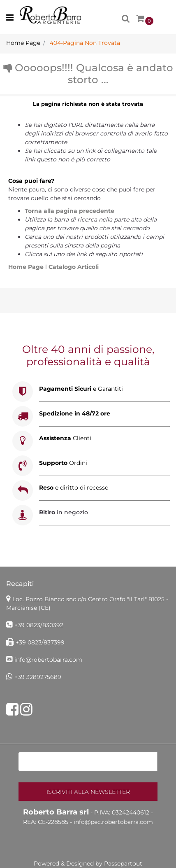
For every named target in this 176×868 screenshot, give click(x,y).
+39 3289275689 (38, 677)
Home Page (27, 267)
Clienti (65, 438)
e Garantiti (81, 389)
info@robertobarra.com (48, 660)
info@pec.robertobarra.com (113, 822)
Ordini (63, 463)
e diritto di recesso (74, 488)
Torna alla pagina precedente (69, 211)
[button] (88, 792)
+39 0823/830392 (39, 625)
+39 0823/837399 (40, 642)
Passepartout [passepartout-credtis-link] (123, 863)
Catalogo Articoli (74, 267)
